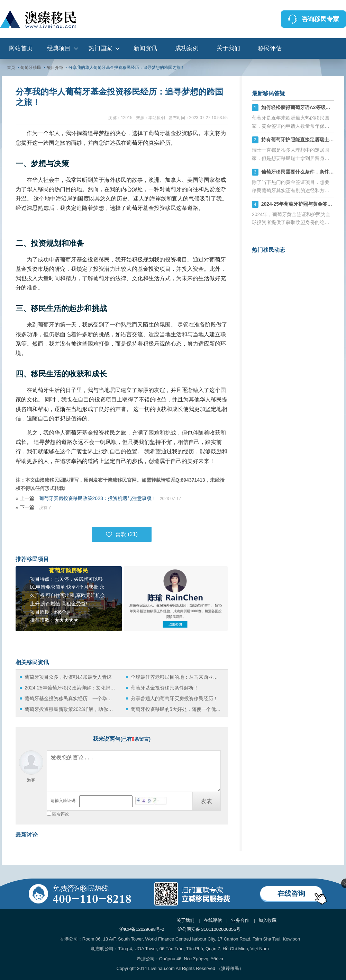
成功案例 (187, 48)
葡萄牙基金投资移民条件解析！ (165, 688)
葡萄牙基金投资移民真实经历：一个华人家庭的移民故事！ (70, 698)
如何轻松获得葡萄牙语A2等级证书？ (301, 107)
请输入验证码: (63, 801)
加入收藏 (267, 920)
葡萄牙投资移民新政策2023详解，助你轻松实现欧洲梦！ (70, 709)
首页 (11, 68)
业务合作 (240, 920)
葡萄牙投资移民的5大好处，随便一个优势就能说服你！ (176, 709)
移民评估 (270, 48)
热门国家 (100, 48)
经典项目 (59, 48)
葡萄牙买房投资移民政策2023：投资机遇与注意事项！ (98, 498)
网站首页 (21, 48)
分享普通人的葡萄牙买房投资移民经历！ (174, 698)
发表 (207, 801)
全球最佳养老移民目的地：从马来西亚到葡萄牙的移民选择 (176, 677)
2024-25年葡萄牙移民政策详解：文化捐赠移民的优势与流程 (70, 688)
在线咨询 (291, 893)
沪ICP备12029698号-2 (142, 929)
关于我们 (228, 48)
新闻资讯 (145, 48)
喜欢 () (122, 534)
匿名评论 (61, 814)
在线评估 (213, 920)
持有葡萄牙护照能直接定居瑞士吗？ (300, 140)
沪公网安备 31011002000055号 (209, 929)
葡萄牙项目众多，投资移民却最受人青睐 (68, 677)
